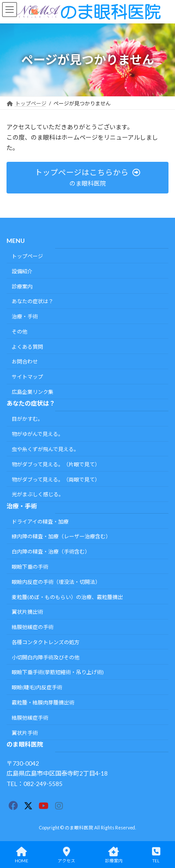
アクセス (66, 855)
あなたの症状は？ (33, 302)
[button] (87, 178)
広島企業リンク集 (33, 392)
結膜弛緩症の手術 (33, 627)
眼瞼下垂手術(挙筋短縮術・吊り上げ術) (58, 673)
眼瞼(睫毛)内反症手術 (37, 688)
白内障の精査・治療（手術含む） (51, 552)
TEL (156, 855)
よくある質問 (27, 347)
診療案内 (22, 287)
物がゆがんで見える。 (38, 434)
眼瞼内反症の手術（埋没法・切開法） (56, 582)
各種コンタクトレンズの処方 (46, 642)
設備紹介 (22, 271)
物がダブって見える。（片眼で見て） (56, 464)
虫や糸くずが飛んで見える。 (45, 449)
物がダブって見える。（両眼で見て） (56, 480)
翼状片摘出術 (27, 612)
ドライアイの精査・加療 (40, 522)
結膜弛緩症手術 (30, 718)
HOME (21, 855)
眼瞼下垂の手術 (30, 567)
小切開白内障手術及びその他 (46, 657)
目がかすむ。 (27, 419)
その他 (20, 332)
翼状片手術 (25, 733)
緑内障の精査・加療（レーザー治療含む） (61, 537)
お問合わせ (25, 362)
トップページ (27, 256)
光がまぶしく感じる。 (38, 495)
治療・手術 (25, 317)
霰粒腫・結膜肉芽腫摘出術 (43, 703)
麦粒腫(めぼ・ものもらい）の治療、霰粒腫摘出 (67, 597)
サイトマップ (27, 377)
